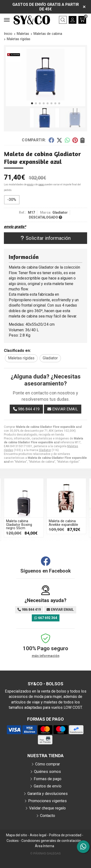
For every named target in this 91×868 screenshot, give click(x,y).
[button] (32, 103)
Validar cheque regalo (47, 808)
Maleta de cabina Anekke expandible (63, 523)
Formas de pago (48, 779)
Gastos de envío (48, 786)
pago (41, 185)
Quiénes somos (47, 772)
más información (46, 656)
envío (30, 185)
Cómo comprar (48, 764)
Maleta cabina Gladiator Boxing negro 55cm (19, 525)
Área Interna (45, 846)
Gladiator (45, 450)
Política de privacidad (65, 835)
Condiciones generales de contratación (51, 841)
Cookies (13, 841)
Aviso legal (38, 835)
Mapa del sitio (17, 835)
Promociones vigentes (47, 801)
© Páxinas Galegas (45, 853)
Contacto (48, 816)
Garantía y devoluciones (48, 794)
